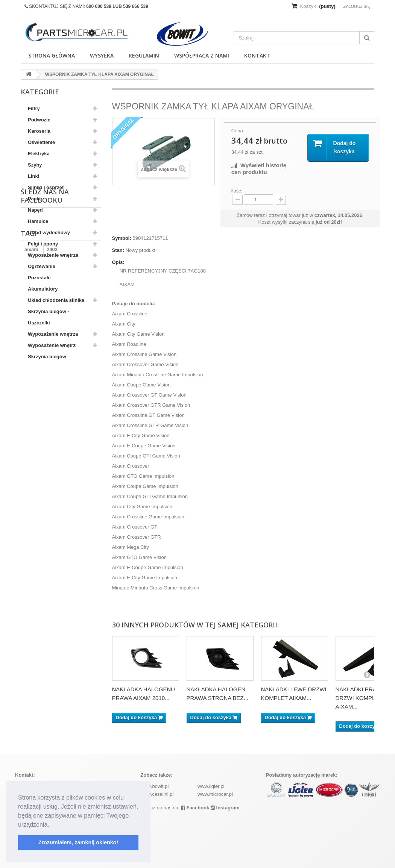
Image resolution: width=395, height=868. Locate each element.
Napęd (35, 210)
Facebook (195, 808)
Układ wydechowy (49, 233)
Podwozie (39, 120)
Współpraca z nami (202, 55)
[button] (52, 825)
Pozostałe (39, 278)
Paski (34, 199)
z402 (52, 436)
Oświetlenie (41, 142)
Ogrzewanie (42, 266)
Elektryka (39, 154)
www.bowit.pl (154, 786)
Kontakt (257, 55)
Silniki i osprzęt (46, 187)
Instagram (225, 808)
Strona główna (52, 55)
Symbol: (122, 238)
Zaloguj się (357, 6)
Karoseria (39, 131)
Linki (33, 176)
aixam (31, 436)
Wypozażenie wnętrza (53, 334)
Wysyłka (102, 55)
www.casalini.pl (157, 794)
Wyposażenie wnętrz (52, 345)
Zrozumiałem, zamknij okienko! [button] (78, 842)
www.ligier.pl (211, 786)
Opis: (118, 262)
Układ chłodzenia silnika (56, 300)
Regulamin (144, 55)
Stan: (118, 250)
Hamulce (38, 221)
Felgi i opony (43, 244)
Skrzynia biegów (47, 357)
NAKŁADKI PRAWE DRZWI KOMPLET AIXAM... (361, 698)
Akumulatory (43, 289)
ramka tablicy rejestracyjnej (57, 447)
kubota (33, 458)
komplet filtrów (67, 458)
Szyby (35, 165)
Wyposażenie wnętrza (53, 255)
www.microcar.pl (215, 794)
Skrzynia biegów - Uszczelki (49, 317)
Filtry (34, 108)
